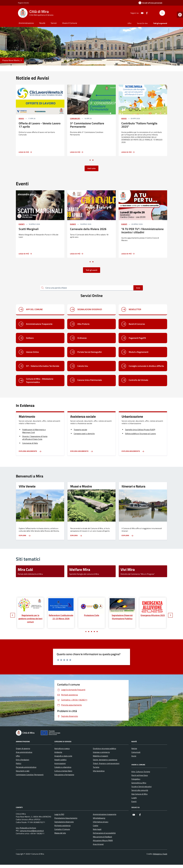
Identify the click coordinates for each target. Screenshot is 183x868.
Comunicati (75, 118)
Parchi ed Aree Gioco (140, 775)
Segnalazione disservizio (64, 822)
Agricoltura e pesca (62, 748)
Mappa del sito (60, 833)
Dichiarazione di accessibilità (104, 833)
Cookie (96, 825)
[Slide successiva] (170, 615)
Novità (42, 23)
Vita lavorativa (99, 771)
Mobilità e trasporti (100, 756)
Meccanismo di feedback (102, 837)
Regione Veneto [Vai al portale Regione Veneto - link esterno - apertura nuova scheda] (23, 3)
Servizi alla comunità (140, 790)
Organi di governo (23, 748)
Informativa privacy (101, 822)
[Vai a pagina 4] (94, 632)
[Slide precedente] (13, 615)
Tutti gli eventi (92, 270)
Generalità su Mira (139, 783)
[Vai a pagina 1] (90, 160)
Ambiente (58, 752)
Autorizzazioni (60, 763)
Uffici (129, 23)
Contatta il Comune (62, 829)
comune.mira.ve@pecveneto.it (32, 831)
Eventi (22, 224)
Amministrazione (26, 23)
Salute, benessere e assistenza (105, 760)
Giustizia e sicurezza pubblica (104, 748)
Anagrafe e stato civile (63, 756)
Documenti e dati (23, 771)
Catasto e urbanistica (63, 767)
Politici (19, 763)
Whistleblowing (99, 818)
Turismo (96, 767)
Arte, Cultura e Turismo (141, 772)
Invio (138, 288)
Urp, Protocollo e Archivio (26, 828)
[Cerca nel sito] (162, 13)
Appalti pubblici (60, 760)
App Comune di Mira (139, 794)
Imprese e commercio (101, 752)
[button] (180, 15)
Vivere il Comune (70, 23)
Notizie (134, 748)
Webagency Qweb (160, 854)
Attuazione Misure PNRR (103, 840)
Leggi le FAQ (59, 814)
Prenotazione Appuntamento (66, 818)
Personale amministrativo (26, 767)
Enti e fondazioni (23, 760)
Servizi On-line (142, 23)
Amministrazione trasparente (105, 814)
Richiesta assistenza (62, 825)
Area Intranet (98, 844)
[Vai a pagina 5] (97, 632)
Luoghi (134, 798)
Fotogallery (136, 779)
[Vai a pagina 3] (91, 632)
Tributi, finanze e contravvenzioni (106, 763)
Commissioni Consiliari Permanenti (30, 775)
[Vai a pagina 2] (93, 160)
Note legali (97, 829)
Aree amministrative (24, 752)
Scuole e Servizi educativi (142, 787)
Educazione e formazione (64, 775)
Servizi (54, 23)
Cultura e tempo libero (63, 771)
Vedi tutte (91, 168)
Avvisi (21, 118)
